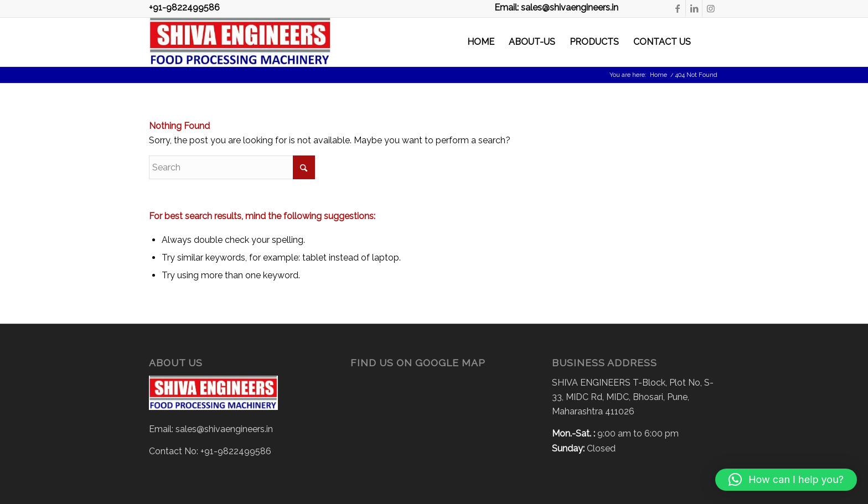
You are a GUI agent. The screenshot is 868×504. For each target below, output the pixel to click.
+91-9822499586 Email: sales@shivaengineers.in (384, 8)
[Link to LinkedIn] (694, 8)
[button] (786, 480)
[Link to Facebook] (677, 8)
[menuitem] (481, 42)
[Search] (709, 42)
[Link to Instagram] (711, 8)
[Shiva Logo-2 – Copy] (240, 42)
